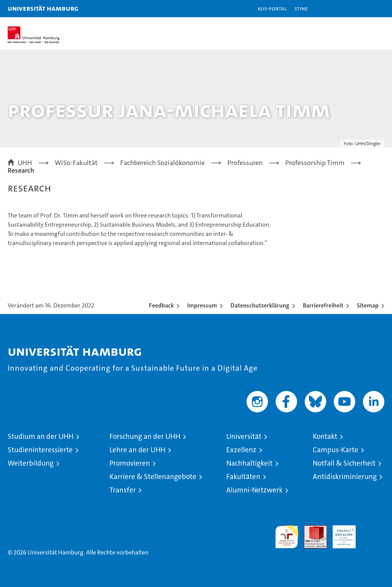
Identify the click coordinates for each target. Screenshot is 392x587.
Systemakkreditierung (373, 529)
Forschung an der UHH (145, 436)
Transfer (123, 490)
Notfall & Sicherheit (344, 463)
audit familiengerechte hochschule (287, 537)
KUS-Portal (272, 8)
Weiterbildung (31, 463)
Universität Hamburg (43, 8)
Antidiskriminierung (345, 477)
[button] (362, 9)
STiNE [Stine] (301, 8)
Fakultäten (243, 477)
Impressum (202, 305)
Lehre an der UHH (137, 450)
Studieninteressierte (40, 450)
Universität (244, 436)
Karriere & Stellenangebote (153, 477)
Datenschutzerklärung (260, 305)
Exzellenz (241, 450)
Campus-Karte (336, 450)
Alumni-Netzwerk (254, 490)
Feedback (161, 305)
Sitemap (368, 305)
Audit (311, 529)
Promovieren (130, 463)
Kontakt (325, 436)
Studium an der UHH (41, 436)
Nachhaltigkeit (249, 463)
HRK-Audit (340, 533)
